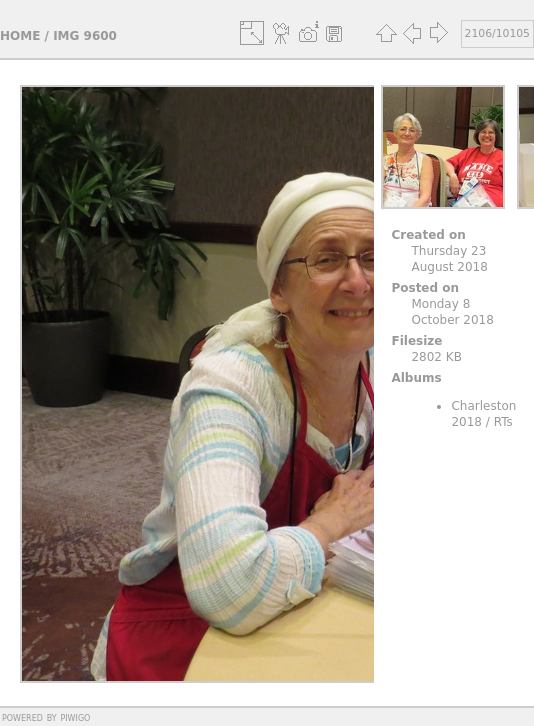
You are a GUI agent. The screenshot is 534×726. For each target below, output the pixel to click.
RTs (503, 422)
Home (20, 36)
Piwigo (75, 717)
